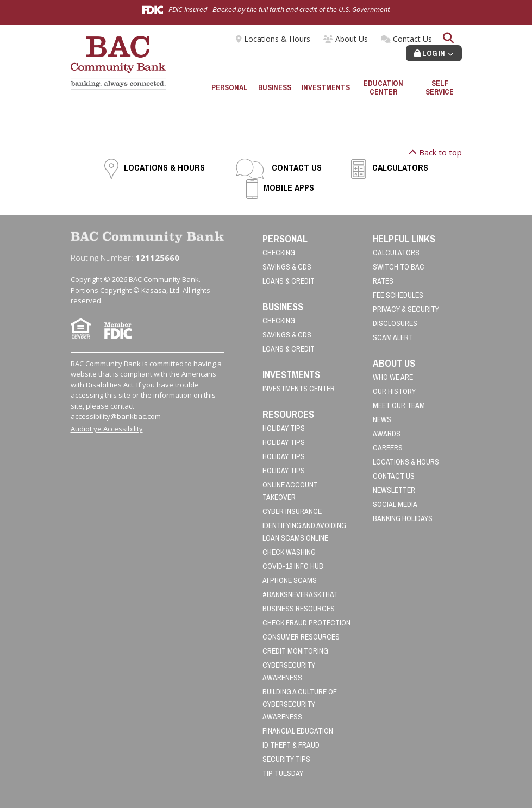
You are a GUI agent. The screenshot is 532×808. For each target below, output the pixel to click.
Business (275, 87)
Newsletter (394, 490)
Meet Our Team (399, 405)
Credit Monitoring (295, 651)
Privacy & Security (406, 309)
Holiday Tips (284, 428)
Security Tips (286, 759)
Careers (388, 448)
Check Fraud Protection (306, 623)
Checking (279, 253)
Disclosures (395, 323)
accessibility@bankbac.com (116, 416)
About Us (352, 39)
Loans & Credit (289, 281)
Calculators (400, 167)
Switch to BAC (399, 267)
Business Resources (299, 609)
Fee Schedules (398, 295)
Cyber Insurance (292, 511)
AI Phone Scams (290, 580)
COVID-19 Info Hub (293, 566)
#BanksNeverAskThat (300, 594)
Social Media (395, 504)
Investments (326, 87)
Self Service (440, 88)
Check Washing (289, 552)
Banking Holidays (403, 518)
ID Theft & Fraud (291, 745)
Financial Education (298, 731)
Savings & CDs (287, 267)
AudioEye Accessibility (107, 429)
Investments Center (299, 389)
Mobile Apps (289, 187)
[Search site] (448, 39)
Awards (387, 434)
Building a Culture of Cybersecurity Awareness (300, 704)
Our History (394, 391)
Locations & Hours (277, 39)
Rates (383, 281)
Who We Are (393, 377)
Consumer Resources (301, 637)
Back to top (435, 152)
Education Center (383, 88)
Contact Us (412, 39)
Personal (230, 87)
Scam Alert (393, 337)
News (382, 419)
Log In (430, 53)
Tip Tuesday (283, 773)
